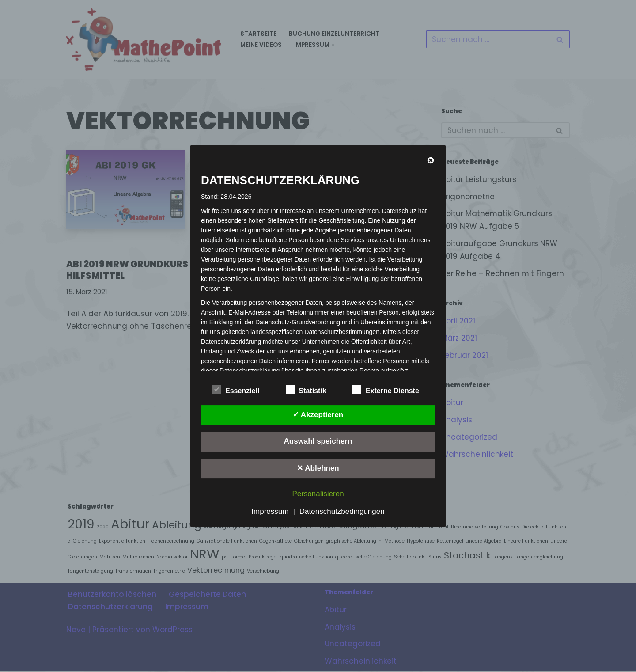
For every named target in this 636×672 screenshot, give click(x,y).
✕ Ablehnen (318, 468)
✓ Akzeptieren (318, 415)
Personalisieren (318, 494)
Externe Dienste (386, 389)
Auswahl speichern (318, 441)
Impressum (270, 511)
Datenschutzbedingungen (342, 511)
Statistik (306, 389)
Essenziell (236, 389)
